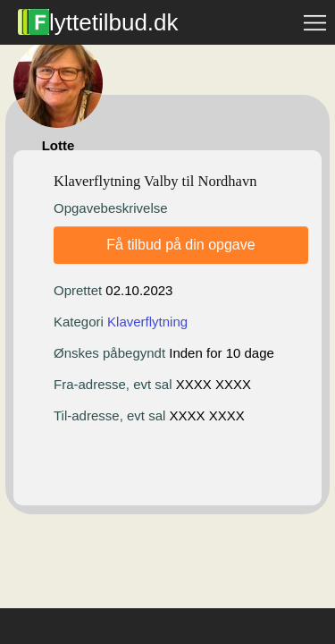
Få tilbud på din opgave (180, 245)
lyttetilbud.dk (98, 22)
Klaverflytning (147, 322)
